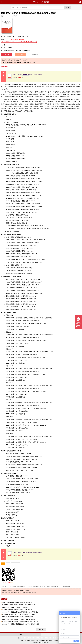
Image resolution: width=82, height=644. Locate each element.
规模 (23, 279)
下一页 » (15, 564)
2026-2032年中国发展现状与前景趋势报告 (28, 75)
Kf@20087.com (10, 48)
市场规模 (25, 136)
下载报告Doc (35, 55)
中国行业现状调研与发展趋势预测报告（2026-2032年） (20, 614)
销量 (38, 167)
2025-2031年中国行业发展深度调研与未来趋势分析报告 (20, 612)
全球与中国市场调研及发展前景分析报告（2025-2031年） (21, 622)
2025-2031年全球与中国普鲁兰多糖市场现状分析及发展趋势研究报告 (38, 99)
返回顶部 (41, 630)
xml (48, 642)
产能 (19, 240)
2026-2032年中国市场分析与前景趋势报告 (16, 607)
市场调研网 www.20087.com (40, 642)
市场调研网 (44, 2)
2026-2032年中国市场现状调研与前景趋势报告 (18, 617)
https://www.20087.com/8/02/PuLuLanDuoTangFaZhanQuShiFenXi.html (19, 62)
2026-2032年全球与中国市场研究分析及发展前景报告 (19, 619)
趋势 (6, 89)
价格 (69, 102)
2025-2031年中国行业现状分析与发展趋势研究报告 (21, 624)
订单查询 (21, 55)
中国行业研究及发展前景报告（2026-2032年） (18, 610)
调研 (9, 99)
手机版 (36, 2)
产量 (21, 251)
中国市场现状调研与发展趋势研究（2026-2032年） (20, 605)
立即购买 (6, 55)
